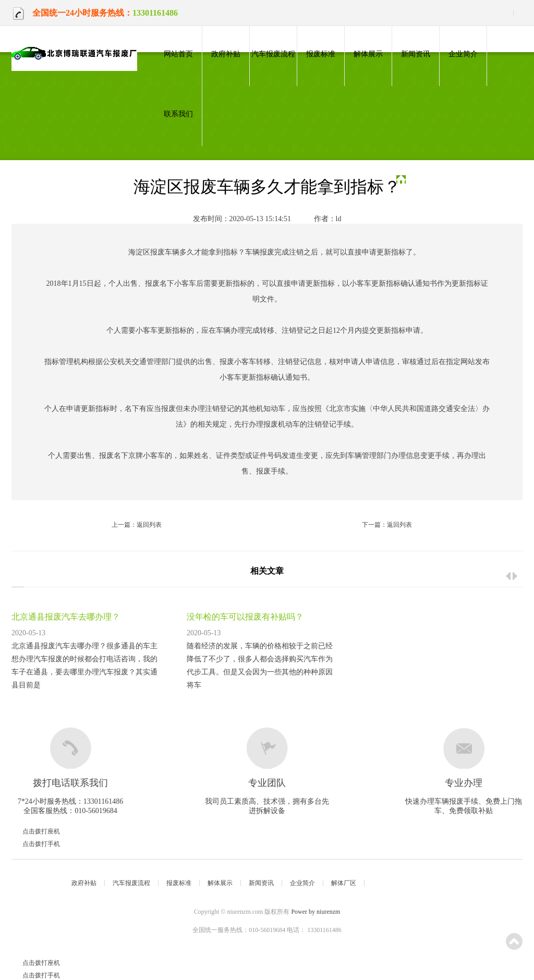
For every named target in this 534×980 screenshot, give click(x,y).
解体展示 (368, 54)
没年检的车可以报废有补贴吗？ (245, 617)
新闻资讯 (416, 54)
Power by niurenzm (315, 912)
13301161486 (155, 13)
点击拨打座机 (30, 831)
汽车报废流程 (273, 54)
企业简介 (463, 54)
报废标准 (321, 54)
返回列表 (149, 525)
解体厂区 (344, 883)
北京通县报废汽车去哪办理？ (66, 617)
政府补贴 (226, 54)
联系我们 (178, 114)
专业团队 (267, 783)
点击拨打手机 (30, 844)
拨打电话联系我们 (70, 783)
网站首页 (178, 54)
